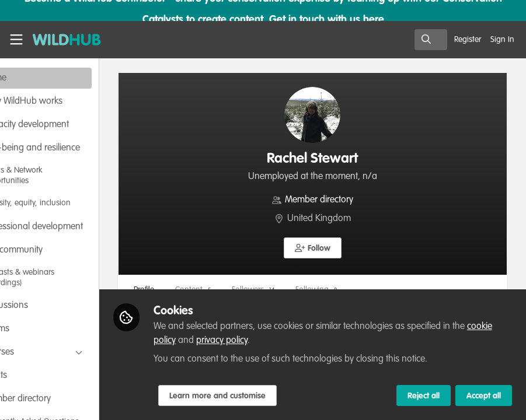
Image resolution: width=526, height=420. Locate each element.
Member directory (344, 200)
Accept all (484, 396)
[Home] (61, 40)
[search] (431, 40)
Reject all (424, 396)
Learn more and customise (267, 396)
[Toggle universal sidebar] (16, 40)
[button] (338, 248)
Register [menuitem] (468, 40)
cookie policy (243, 341)
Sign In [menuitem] (502, 40)
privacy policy (313, 341)
